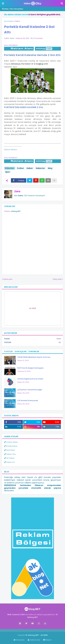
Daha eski (57, 279)
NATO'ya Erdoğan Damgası (30, 368)
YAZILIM (32, 342)
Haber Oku (10, 454)
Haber (30, 168)
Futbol (17, 21)
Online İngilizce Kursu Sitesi (30, 379)
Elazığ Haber (11, 446)
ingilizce (28, 630)
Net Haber (10, 450)
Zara (17, 191)
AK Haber (9, 458)
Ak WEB (33, 308)
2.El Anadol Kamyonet (28, 400)
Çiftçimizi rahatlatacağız (30, 390)
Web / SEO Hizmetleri (13, 9)
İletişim (47, 640)
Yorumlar (34, 351)
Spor (8, 172)
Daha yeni (8, 279)
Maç (50, 168)
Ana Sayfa (9, 21)
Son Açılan (21, 351)
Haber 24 (9, 462)
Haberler (40, 168)
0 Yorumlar (38, 38)
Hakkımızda (34, 640)
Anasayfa (19, 640)
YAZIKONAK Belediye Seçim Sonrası (34, 357)
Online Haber (11, 442)
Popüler (8, 351)
